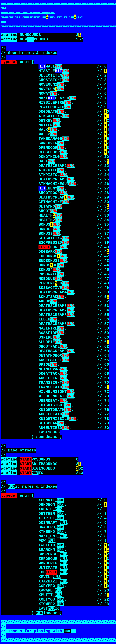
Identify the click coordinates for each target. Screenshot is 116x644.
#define (9, 35)
